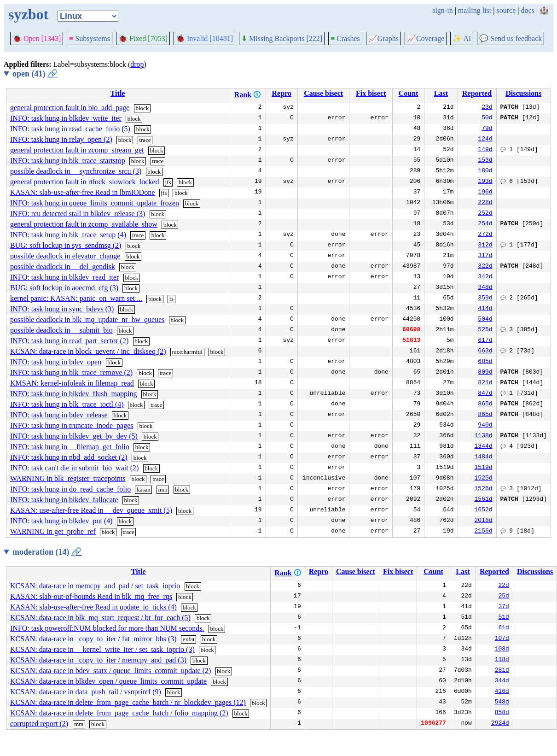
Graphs (383, 38)
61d (503, 628)
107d (502, 639)
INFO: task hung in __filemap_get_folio (70, 447)
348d (485, 288)
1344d (484, 447)
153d (485, 161)
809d (485, 373)
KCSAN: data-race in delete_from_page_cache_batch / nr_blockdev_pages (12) (128, 702)
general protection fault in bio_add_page (70, 108)
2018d (484, 521)
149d (485, 150)
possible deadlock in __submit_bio (61, 330)
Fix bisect (371, 93)
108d (502, 650)
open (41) (35, 74)
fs (171, 299)
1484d (484, 457)
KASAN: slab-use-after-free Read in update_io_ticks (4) (93, 607)
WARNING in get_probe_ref (53, 531)
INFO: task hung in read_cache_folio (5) (70, 129)
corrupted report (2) (39, 724)
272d (485, 235)
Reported (477, 93)
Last (441, 93)
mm (162, 489)
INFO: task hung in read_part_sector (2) (69, 341)
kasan (144, 489)
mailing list (475, 10)
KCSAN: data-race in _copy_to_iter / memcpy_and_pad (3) (98, 660)
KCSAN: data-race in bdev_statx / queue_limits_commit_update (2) (110, 671)
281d (502, 671)
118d (502, 660)
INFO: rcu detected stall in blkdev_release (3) (78, 214)
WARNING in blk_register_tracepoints (68, 478)
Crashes (345, 38)
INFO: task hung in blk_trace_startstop (68, 161)
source (506, 10)
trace (145, 140)
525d (485, 330)
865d (485, 404)
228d (485, 203)
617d (485, 341)
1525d (484, 479)
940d (485, 426)
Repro (282, 93)
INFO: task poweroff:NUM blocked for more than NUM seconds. (107, 628)
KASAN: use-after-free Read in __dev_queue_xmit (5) (91, 510)
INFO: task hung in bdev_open (56, 362)
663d (485, 352)
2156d (484, 532)
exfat (189, 639)
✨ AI (462, 38)
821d (485, 383)
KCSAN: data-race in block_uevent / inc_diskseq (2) (88, 351)
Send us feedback (511, 38)
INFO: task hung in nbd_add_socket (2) (69, 457)
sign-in (442, 10)
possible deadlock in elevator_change (65, 256)
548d (502, 703)
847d (485, 394)
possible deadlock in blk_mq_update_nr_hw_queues (87, 319)
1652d (484, 510)
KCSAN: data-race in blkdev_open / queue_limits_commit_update (108, 681)
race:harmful (187, 352)
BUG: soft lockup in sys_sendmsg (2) (66, 245)
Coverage (426, 38)
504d (485, 320)
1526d (484, 489)
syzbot (28, 14)
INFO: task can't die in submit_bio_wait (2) (74, 468)
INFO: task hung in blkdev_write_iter (66, 118)
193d (485, 182)
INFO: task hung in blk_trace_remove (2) (71, 372)
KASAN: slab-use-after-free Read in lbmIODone (82, 192)
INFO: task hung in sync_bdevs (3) (62, 309)
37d (503, 607)
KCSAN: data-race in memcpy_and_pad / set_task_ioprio (95, 586)
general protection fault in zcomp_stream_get (77, 150)
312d (485, 246)
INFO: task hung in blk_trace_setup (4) (68, 235)
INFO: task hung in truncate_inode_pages (72, 425)
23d (487, 108)
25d (503, 597)
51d (503, 618)
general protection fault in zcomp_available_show (84, 224)
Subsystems (90, 38)
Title (118, 93)
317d (485, 256)
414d (485, 309)
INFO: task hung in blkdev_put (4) (61, 521)
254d (485, 224)
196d (485, 193)
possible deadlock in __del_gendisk (63, 267)
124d (485, 140)
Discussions (523, 93)
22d (503, 586)
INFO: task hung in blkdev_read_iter (64, 277)
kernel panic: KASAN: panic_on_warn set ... (76, 298)
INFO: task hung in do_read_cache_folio (70, 489)
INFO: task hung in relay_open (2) (61, 139)
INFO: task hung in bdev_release (59, 415)
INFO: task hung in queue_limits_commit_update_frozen (95, 203)
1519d (484, 468)
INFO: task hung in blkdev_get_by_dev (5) (74, 436)
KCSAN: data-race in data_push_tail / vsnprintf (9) (86, 692)
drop (137, 64)
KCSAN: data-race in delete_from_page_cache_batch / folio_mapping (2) (119, 713)
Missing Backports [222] (282, 38)
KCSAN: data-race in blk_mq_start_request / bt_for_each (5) (100, 618)
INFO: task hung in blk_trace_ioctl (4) (67, 404)
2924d (500, 724)
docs (527, 10)
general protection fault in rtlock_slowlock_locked (84, 182)
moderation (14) (47, 552)
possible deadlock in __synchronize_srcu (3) (76, 171)
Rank (243, 95)
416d (502, 692)
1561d (484, 500)
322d (485, 267)
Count (409, 93)
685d (485, 362)
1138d (484, 436)
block (142, 108)
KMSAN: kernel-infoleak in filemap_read (72, 383)
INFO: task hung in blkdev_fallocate (64, 500)
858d (502, 713)
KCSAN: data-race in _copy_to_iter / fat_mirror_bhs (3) (93, 639)
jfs (168, 182)
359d (485, 299)
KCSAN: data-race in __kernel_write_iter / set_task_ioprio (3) (102, 649)
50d (487, 118)
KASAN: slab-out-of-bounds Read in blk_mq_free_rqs (91, 596)
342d (485, 277)
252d (485, 214)
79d (487, 129)
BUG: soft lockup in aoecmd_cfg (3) (64, 288)
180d (485, 171)
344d (502, 681)
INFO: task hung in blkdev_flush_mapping (74, 394)
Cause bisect (323, 93)
